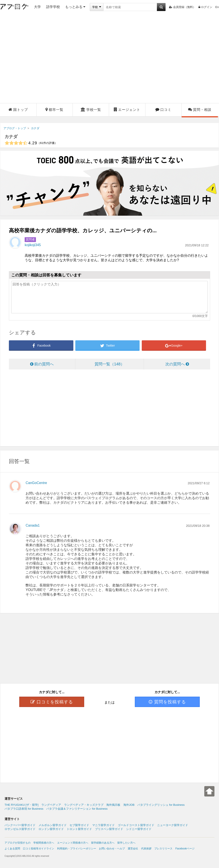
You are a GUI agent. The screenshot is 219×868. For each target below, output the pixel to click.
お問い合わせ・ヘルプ (112, 849)
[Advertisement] (42, 59)
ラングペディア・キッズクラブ (84, 805)
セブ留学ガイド (79, 825)
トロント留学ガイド (79, 829)
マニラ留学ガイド (103, 825)
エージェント (127, 110)
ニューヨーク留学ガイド (173, 825)
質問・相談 (200, 110)
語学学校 (53, 7)
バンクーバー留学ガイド (20, 825)
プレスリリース (163, 849)
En (217, 7)
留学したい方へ (126, 843)
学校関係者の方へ (44, 843)
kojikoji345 (33, 245)
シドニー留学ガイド (139, 829)
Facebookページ (185, 849)
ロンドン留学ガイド (51, 829)
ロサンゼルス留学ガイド (20, 829)
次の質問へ (177, 364)
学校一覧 (91, 110)
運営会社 (133, 849)
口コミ (163, 110)
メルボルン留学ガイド (53, 825)
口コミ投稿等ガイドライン (39, 849)
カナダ (11, 137)
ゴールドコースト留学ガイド (136, 825)
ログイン (205, 7)
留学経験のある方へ (103, 843)
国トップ (18, 110)
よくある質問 (12, 849)
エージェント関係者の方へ (73, 843)
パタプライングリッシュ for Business (161, 805)
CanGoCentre (36, 483)
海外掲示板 (113, 805)
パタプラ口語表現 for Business (24, 809)
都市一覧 (54, 110)
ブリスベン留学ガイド (109, 829)
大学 (37, 7)
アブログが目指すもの (18, 843)
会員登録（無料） (182, 7)
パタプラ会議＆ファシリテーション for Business (77, 809)
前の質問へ (42, 364)
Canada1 (33, 525)
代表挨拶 (146, 849)
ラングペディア (51, 805)
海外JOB (129, 805)
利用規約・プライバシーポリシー (77, 849)
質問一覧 (109, 364)
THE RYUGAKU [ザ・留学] (22, 805)
